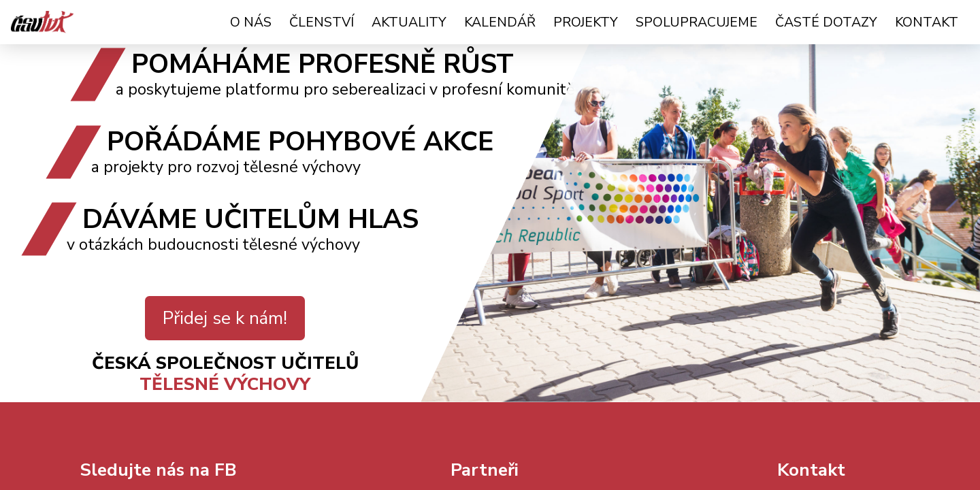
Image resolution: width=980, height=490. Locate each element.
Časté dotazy (826, 22)
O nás (251, 22)
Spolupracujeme (697, 22)
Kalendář (500, 22)
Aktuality (409, 22)
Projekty (586, 22)
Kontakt (927, 22)
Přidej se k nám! (225, 318)
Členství (322, 22)
